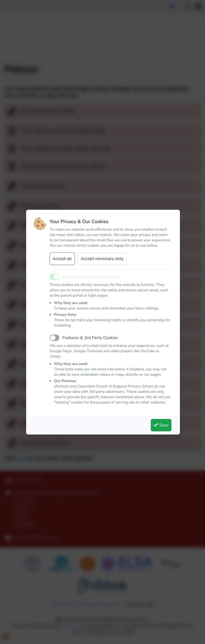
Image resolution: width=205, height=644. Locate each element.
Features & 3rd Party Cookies (90, 338)
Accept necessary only (102, 259)
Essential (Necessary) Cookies (91, 277)
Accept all (62, 259)
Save (161, 425)
